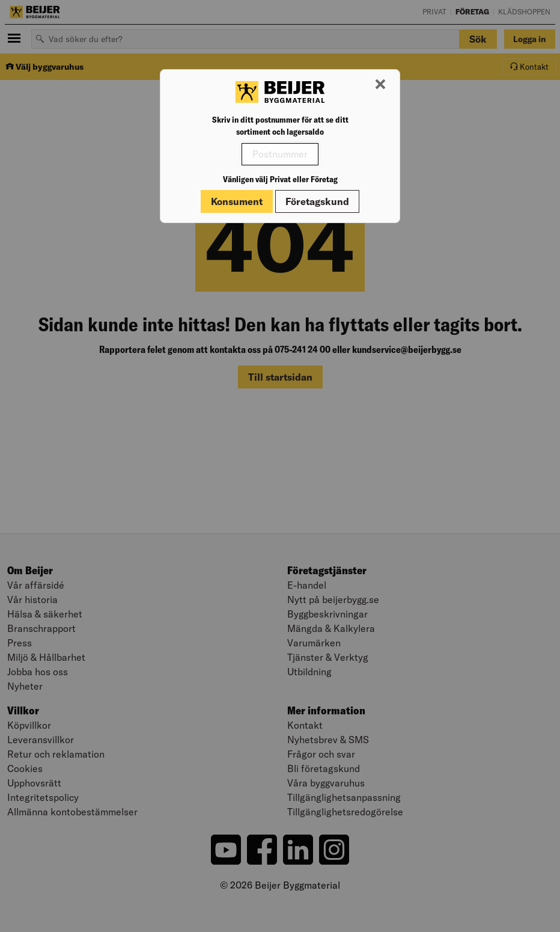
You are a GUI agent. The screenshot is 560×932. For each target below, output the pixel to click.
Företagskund (317, 201)
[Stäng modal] (380, 85)
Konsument (237, 201)
